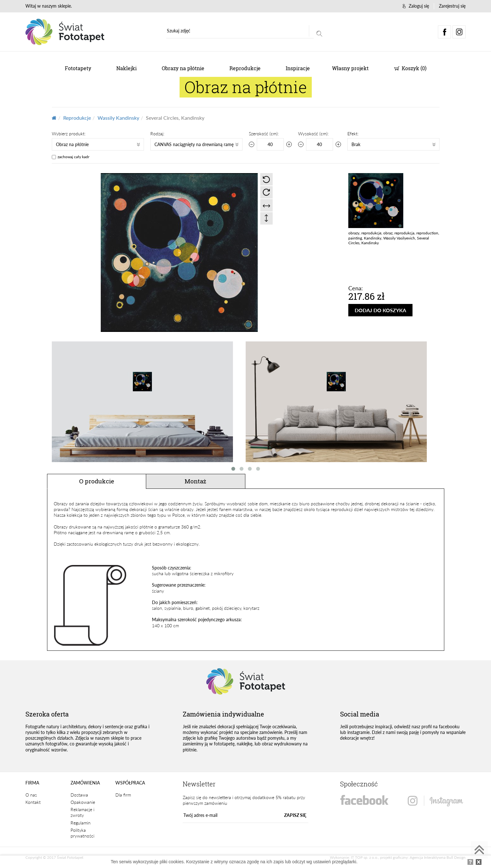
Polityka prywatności (82, 833)
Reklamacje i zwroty (82, 812)
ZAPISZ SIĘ (295, 815)
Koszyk (410, 68)
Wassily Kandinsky (118, 118)
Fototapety (78, 68)
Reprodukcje (245, 68)
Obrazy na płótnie (183, 68)
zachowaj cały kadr (73, 157)
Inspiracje (298, 68)
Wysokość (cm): (313, 134)
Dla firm (123, 795)
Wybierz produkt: (69, 134)
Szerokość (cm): (264, 134)
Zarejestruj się (452, 6)
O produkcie (97, 481)
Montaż (195, 481)
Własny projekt (350, 68)
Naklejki (126, 68)
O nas (31, 795)
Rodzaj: (157, 134)
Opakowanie (83, 802)
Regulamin (81, 823)
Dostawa (79, 795)
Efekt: (353, 134)
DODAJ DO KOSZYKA (380, 310)
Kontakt (33, 802)
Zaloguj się (416, 6)
